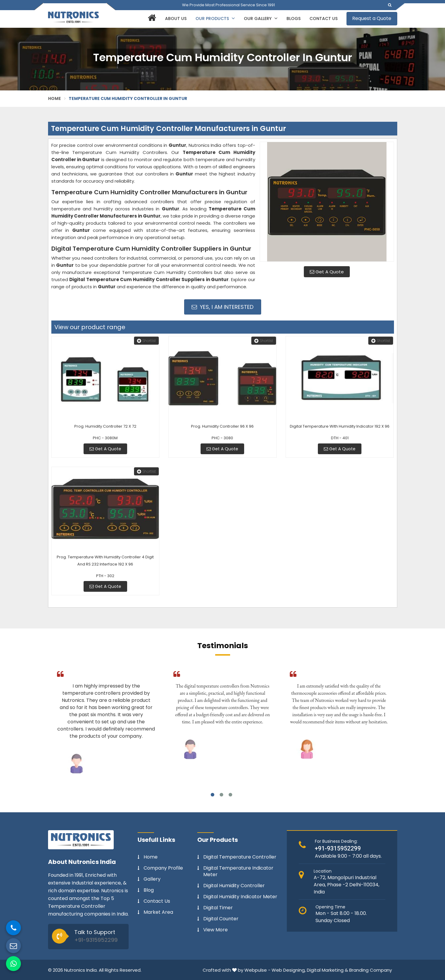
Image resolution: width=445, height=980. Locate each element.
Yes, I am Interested (222, 307)
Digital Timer (218, 908)
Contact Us (324, 19)
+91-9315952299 (96, 940)
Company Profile (163, 868)
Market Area (158, 912)
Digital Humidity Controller (234, 886)
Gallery (152, 879)
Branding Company (371, 970)
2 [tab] (221, 795)
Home (55, 98)
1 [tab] (213, 795)
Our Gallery (261, 19)
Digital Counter (221, 919)
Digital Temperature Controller (240, 857)
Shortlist (146, 341)
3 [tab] (230, 795)
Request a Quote (372, 18)
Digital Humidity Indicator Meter (240, 897)
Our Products (215, 19)
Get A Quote (327, 272)
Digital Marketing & (327, 970)
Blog (149, 890)
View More (215, 930)
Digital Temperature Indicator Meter (238, 871)
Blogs (294, 19)
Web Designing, (289, 970)
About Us (176, 19)
